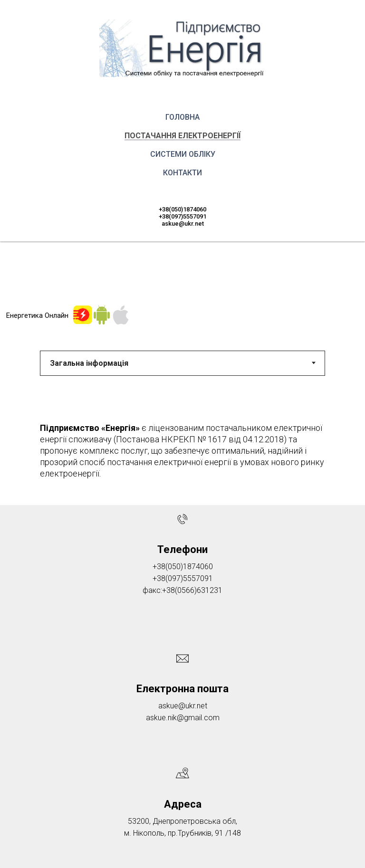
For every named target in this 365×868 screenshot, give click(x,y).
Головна (182, 117)
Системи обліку (183, 154)
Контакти (182, 173)
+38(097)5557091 (182, 216)
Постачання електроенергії (182, 136)
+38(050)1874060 (182, 209)
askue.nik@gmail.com (183, 718)
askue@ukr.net (183, 224)
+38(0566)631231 (192, 590)
